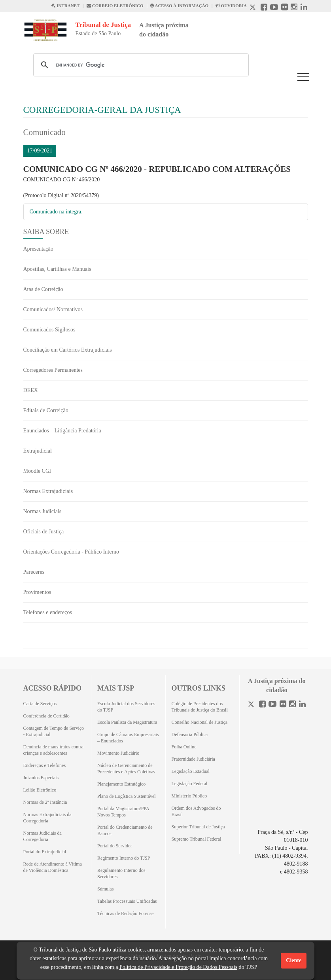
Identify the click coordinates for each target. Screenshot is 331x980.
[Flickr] (283, 705)
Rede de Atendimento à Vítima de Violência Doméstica (53, 867)
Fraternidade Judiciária (193, 759)
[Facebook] (262, 705)
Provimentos (37, 592)
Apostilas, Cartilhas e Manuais (57, 269)
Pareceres (34, 572)
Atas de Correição (43, 289)
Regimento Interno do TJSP (124, 858)
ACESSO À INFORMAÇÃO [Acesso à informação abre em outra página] (179, 6)
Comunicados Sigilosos (49, 330)
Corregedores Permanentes (53, 370)
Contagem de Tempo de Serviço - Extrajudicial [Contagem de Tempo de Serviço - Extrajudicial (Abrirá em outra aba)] (54, 731)
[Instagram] (292, 705)
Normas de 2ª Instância (45, 802)
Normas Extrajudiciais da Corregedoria (47, 818)
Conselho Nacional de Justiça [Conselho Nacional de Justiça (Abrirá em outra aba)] (200, 722)
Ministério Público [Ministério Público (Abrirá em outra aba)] (189, 796)
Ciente (294, 960)
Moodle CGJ (38, 471)
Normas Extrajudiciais (48, 491)
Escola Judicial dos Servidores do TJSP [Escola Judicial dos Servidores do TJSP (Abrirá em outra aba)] (126, 707)
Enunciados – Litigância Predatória (62, 431)
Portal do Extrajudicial (45, 852)
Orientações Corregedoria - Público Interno (71, 552)
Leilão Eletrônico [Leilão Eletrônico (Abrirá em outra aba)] (40, 790)
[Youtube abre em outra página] (274, 8)
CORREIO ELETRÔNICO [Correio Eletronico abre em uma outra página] (115, 6)
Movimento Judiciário (118, 753)
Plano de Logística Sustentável (127, 796)
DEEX (31, 390)
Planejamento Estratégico (121, 784)
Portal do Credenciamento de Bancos (125, 830)
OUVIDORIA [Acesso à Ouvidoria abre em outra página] (231, 6)
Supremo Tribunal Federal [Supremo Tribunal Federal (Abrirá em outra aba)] (197, 839)
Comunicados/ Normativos (53, 309)
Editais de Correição (46, 410)
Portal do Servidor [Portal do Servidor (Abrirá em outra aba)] (115, 846)
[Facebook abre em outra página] (264, 8)
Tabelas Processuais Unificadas (127, 901)
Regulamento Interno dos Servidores (121, 873)
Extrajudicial (38, 451)
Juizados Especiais (41, 778)
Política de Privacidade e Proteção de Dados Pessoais (178, 967)
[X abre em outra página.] (253, 8)
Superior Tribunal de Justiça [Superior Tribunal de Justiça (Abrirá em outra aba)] (198, 827)
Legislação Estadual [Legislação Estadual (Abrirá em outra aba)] (191, 771)
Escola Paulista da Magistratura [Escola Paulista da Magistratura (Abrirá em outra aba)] (127, 722)
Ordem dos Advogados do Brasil (196, 811)
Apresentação (38, 249)
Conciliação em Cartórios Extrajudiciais (68, 350)
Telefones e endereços (48, 612)
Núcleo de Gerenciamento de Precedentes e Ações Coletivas (126, 769)
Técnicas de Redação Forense (125, 913)
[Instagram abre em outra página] (294, 8)
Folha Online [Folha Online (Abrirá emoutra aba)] (184, 747)
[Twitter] (252, 705)
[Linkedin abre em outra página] (304, 8)
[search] (140, 65)
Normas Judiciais (43, 511)
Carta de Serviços (40, 704)
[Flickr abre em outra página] (285, 8)
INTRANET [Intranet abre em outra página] (65, 6)
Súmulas (105, 889)
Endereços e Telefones (45, 765)
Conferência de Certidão (46, 716)
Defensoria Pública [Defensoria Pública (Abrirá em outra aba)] (190, 735)
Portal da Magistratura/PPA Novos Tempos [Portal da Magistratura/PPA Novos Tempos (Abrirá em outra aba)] (123, 812)
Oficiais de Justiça (44, 532)
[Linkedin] (302, 705)
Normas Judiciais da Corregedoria (43, 836)
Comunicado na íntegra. (56, 212)
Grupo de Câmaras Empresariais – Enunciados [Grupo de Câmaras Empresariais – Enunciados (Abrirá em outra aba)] (128, 738)
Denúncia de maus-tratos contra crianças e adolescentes (53, 750)
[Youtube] (272, 705)
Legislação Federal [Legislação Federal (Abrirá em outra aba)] (190, 784)
